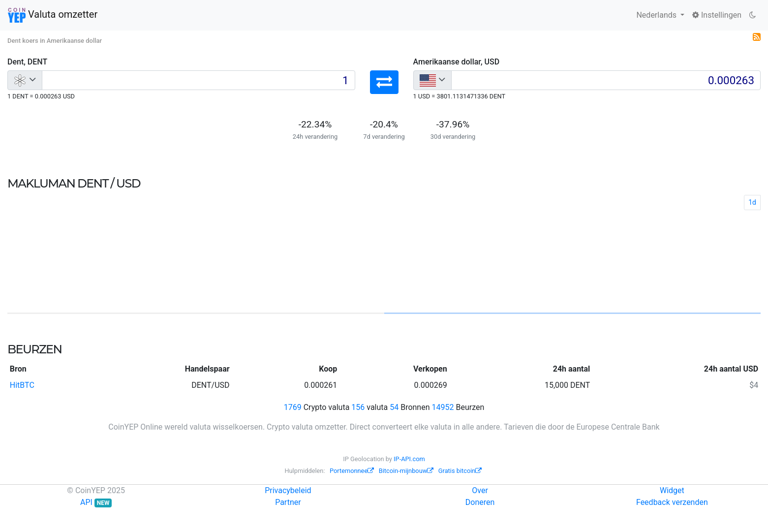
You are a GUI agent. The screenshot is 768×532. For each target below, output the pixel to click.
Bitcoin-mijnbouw (406, 471)
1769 (293, 407)
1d (752, 202)
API (96, 502)
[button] (384, 82)
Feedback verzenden (672, 502)
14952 (443, 407)
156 (358, 407)
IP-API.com (409, 459)
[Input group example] (199, 80)
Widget (672, 490)
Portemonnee (352, 471)
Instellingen (717, 15)
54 (394, 407)
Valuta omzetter (53, 15)
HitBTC (22, 385)
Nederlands (657, 15)
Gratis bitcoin (460, 471)
